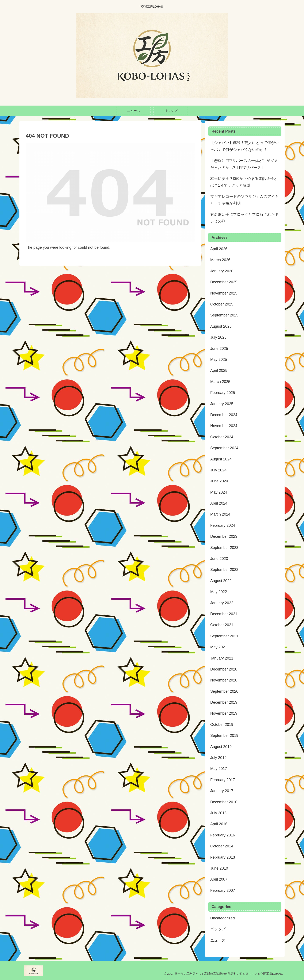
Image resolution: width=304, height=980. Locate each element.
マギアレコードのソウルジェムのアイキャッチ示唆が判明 (244, 200)
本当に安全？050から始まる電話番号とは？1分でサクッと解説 (244, 182)
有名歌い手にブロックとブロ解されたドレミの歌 (244, 218)
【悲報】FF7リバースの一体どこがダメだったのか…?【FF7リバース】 (244, 164)
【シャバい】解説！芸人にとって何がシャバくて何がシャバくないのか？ (244, 146)
